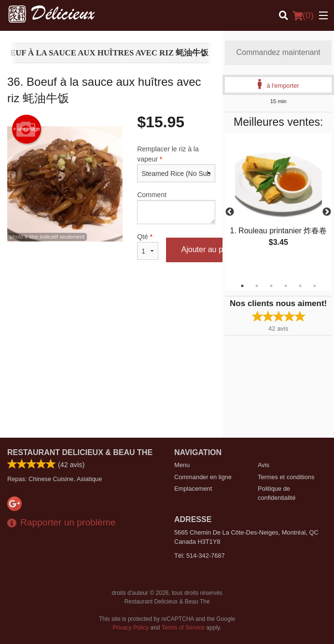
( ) (303, 15)
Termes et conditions (286, 477)
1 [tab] (242, 286)
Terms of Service (183, 628)
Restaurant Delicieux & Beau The (80, 452)
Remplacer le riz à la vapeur (176, 164)
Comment (176, 208)
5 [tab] (300, 286)
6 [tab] (315, 286)
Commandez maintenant (278, 52)
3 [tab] (271, 286)
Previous (230, 212)
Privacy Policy (131, 628)
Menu (182, 465)
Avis (264, 465)
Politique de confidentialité (277, 493)
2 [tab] (257, 286)
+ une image (26, 129)
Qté (147, 246)
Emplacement (193, 489)
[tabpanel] (278, 201)
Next (327, 212)
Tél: (200, 556)
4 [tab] (286, 286)
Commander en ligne (203, 477)
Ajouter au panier (211, 249)
